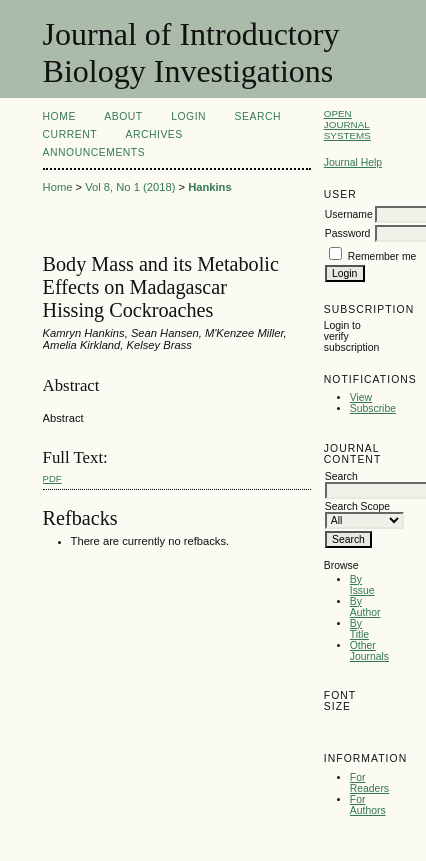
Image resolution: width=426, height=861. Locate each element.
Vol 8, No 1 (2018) (130, 187)
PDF (52, 478)
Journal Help (353, 162)
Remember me (382, 256)
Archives (153, 134)
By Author (365, 607)
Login (188, 116)
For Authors (368, 805)
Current (70, 134)
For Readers (369, 783)
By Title (359, 629)
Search (258, 116)
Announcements (94, 152)
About (123, 116)
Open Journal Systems (347, 124)
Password (348, 233)
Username (349, 214)
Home (59, 116)
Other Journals (369, 651)
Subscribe (373, 408)
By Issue (362, 585)
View (361, 397)
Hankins (210, 187)
